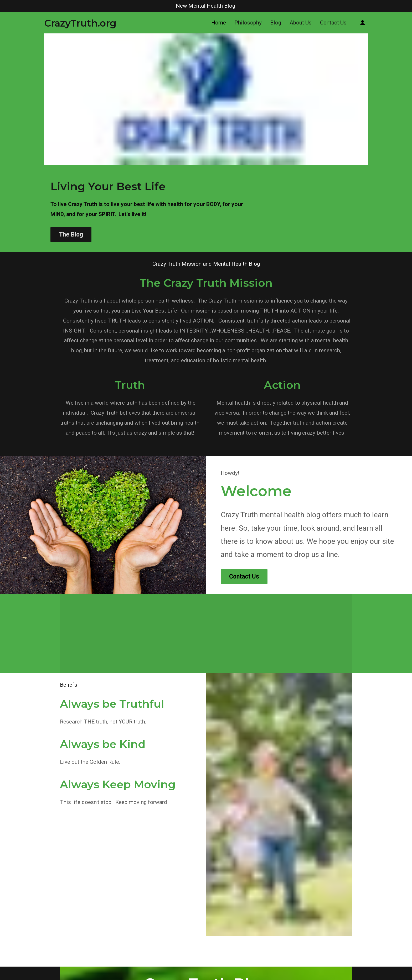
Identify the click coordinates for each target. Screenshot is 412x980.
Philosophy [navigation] (248, 23)
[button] (80, 23)
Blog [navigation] (276, 23)
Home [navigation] (219, 23)
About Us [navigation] (301, 23)
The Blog (71, 235)
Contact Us (244, 577)
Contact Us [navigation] (333, 23)
